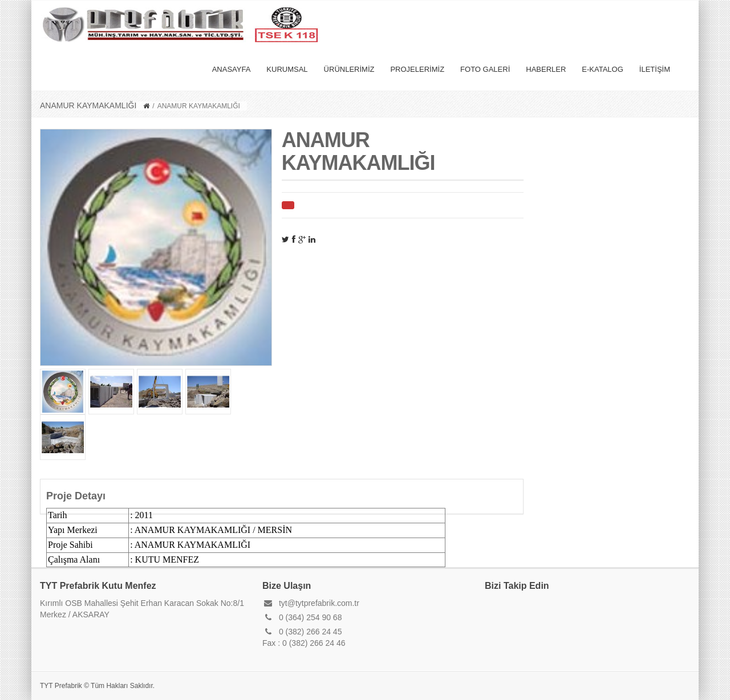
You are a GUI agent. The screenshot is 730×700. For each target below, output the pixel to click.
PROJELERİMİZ (417, 69)
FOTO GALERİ (485, 69)
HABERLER (546, 69)
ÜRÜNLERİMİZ (349, 69)
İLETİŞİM (655, 69)
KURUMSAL (287, 69)
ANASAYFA (232, 69)
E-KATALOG (602, 69)
